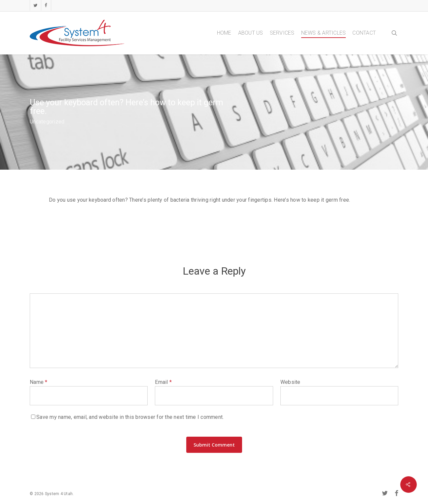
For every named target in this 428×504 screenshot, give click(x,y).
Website (290, 382)
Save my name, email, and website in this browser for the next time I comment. (130, 417)
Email (163, 382)
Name (39, 382)
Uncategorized (47, 122)
